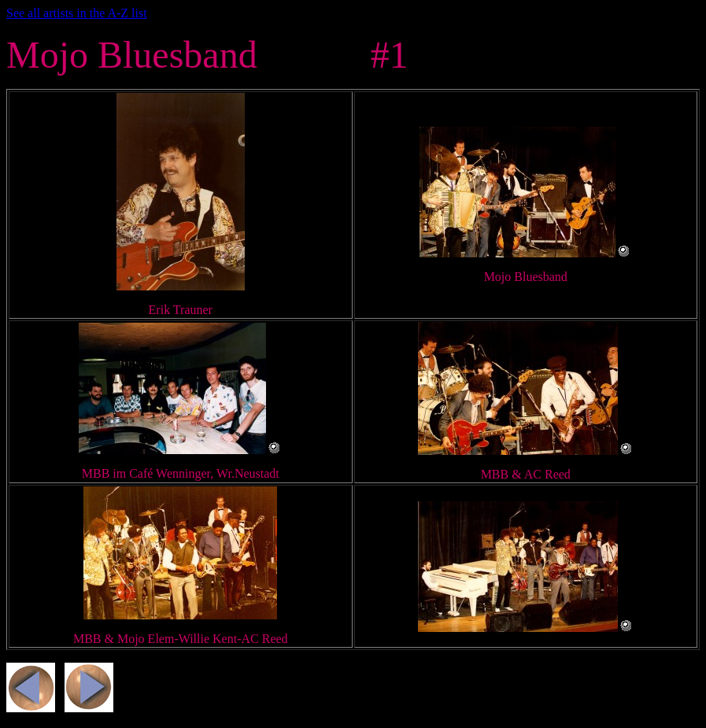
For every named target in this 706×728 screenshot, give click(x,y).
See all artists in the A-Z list (77, 13)
